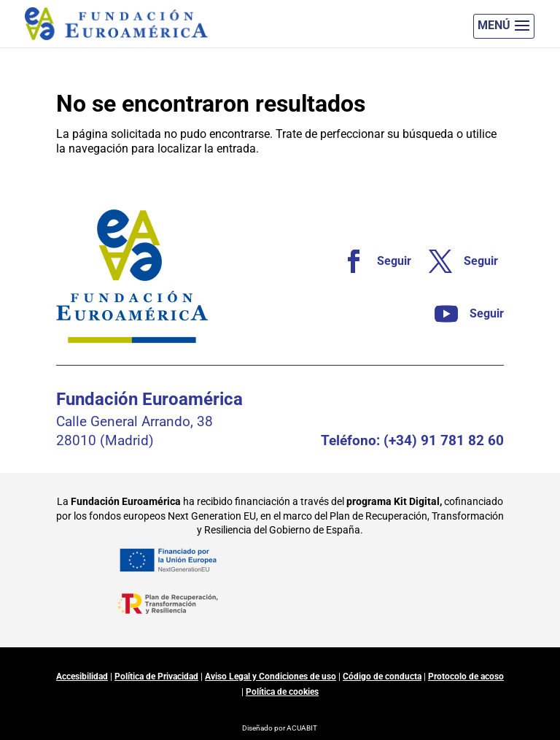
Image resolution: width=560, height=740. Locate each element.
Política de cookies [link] (282, 692)
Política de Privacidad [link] (156, 677)
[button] (504, 26)
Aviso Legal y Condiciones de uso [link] (271, 677)
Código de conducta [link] (382, 677)
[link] (371, 261)
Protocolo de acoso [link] (466, 677)
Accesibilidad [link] (82, 677)
